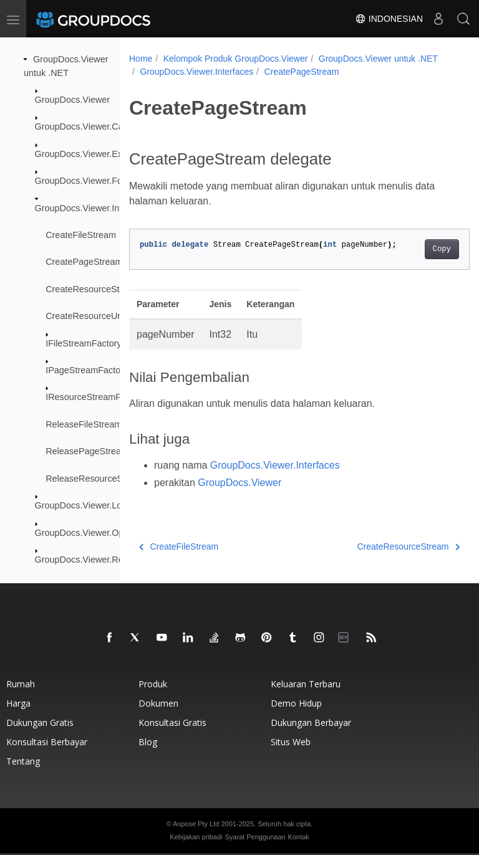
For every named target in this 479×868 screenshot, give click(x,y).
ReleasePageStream (87, 451)
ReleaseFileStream (84, 424)
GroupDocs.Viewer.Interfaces (93, 207)
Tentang (23, 774)
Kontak (299, 850)
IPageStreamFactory (87, 370)
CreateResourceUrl (84, 316)
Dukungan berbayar (311, 736)
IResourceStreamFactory (95, 397)
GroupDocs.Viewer (73, 100)
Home (141, 59)
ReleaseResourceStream (96, 479)
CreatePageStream (84, 262)
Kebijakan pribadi (196, 850)
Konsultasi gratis (172, 736)
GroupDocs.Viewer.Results (89, 560)
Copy (418, 262)
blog (148, 755)
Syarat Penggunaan (255, 850)
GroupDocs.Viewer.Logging (90, 505)
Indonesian (389, 19)
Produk (153, 697)
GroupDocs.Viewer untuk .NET (199, 72)
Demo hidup (296, 716)
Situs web (291, 755)
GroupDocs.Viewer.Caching (90, 126)
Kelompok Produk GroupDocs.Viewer (236, 59)
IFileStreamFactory (84, 343)
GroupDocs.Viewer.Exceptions (95, 154)
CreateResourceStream (93, 289)
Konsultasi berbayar (47, 755)
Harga (18, 716)
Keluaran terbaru (306, 697)
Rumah (21, 697)
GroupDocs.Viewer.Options (89, 532)
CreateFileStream (81, 235)
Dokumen (158, 716)
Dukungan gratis (40, 736)
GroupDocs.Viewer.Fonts (85, 181)
